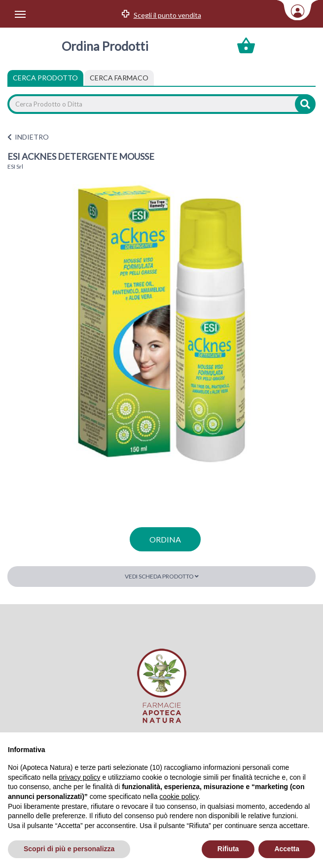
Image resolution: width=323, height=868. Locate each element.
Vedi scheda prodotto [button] (162, 576)
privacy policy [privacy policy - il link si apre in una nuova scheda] (80, 777)
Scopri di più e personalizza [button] (69, 849)
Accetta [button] (287, 849)
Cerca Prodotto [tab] (45, 78)
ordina (165, 539)
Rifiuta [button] (228, 849)
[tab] (119, 78)
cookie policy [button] (179, 796)
